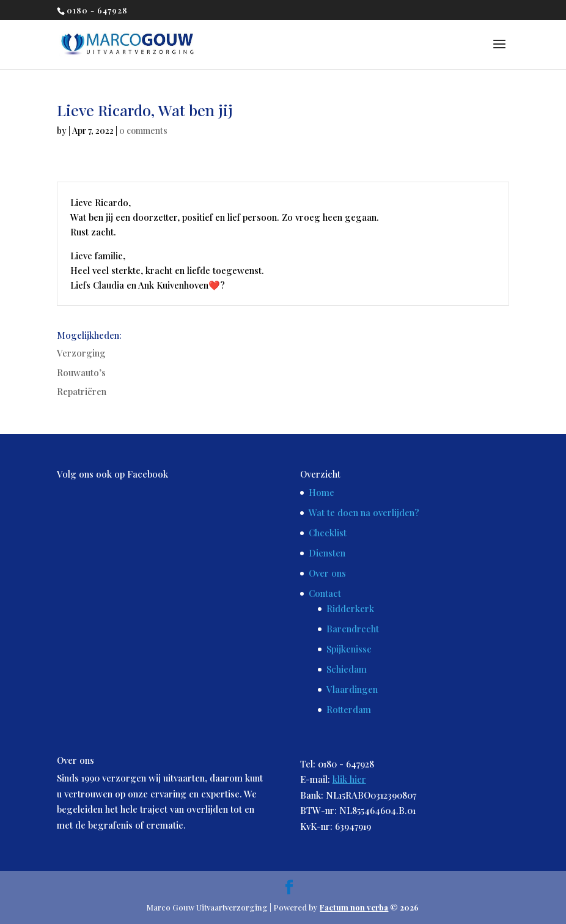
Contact (325, 593)
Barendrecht (353, 629)
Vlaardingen (352, 689)
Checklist (328, 533)
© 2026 (369, 907)
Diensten (327, 553)
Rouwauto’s (81, 372)
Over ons (327, 573)
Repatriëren (82, 391)
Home (322, 492)
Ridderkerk (350, 608)
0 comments (143, 131)
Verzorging (81, 353)
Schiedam (347, 669)
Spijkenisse (349, 649)
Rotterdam (349, 709)
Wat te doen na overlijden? (364, 512)
